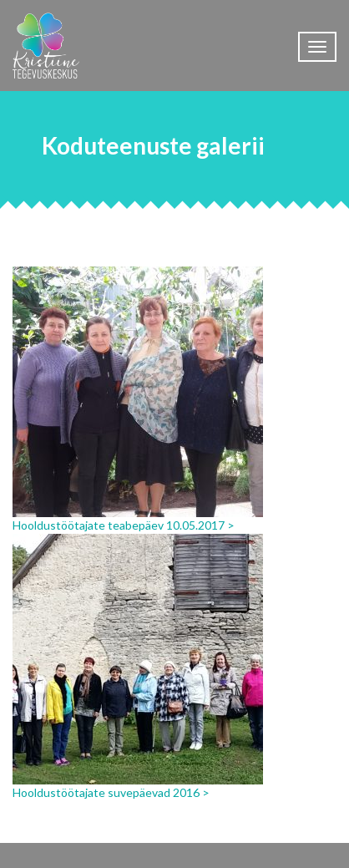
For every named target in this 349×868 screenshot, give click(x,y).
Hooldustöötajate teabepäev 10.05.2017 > (124, 525)
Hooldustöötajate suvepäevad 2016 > (111, 792)
